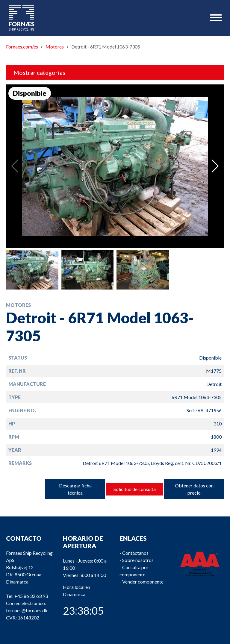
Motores (55, 47)
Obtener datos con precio (194, 489)
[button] (215, 166)
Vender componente (143, 582)
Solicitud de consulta (135, 489)
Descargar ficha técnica (75, 489)
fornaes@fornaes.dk (27, 610)
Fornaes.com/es (22, 47)
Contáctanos (135, 553)
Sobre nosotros (138, 560)
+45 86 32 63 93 (31, 596)
